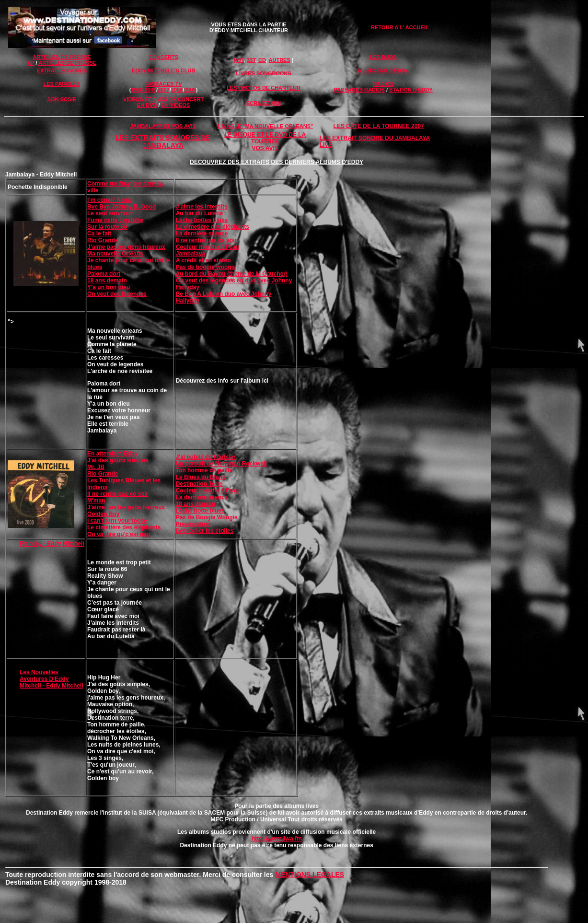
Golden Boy (103, 514)
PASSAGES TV (163, 84)
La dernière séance (202, 234)
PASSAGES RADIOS (359, 90)
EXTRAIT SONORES (62, 70)
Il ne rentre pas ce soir (206, 240)
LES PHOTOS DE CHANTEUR (264, 88)
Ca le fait (99, 234)
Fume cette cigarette (115, 220)
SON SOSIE (62, 99)
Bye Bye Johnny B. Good (121, 207)
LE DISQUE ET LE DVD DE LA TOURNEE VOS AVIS (265, 141)
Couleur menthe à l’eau (208, 247)
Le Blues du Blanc (201, 477)
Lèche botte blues (200, 511)
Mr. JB (96, 467)
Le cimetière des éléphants (213, 227)
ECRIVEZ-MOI (264, 103)
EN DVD (147, 105)
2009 (190, 90)
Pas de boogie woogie (206, 267)
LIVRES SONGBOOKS (264, 73)
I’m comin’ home (110, 200)
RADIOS (383, 84)
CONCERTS (163, 57)
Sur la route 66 (107, 227)
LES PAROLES (62, 84)
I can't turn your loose (117, 521)
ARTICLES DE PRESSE (62, 57)
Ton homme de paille (204, 470)
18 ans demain (107, 280)
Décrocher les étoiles (205, 531)
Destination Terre (199, 484)
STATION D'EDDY (411, 90)
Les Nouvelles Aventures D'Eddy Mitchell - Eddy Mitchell (52, 679)
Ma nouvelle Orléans (115, 254)
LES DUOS (383, 57)
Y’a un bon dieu (109, 287)
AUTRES (280, 60)
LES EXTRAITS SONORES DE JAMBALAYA (163, 141)
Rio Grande (103, 240)
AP (30, 63)
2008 (177, 90)
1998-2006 (144, 90)
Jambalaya (190, 254)
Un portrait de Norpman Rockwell (221, 464)
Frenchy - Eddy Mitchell (52, 544)
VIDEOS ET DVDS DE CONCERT (163, 99)
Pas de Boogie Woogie (207, 517)
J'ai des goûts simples (118, 460)
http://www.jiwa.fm (277, 839)
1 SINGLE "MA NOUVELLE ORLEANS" (265, 126)
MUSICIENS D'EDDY (383, 70)
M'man (96, 501)
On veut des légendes (117, 294)
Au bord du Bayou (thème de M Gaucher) (232, 274)
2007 (163, 90)
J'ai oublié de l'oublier (206, 457)
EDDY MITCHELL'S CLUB (164, 70)
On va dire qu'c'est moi (119, 534)
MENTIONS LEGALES (310, 875)
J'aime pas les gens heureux (126, 507)
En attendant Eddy (112, 454)
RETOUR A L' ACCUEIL (400, 27)
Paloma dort (104, 274)
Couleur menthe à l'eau (208, 491)
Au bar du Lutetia (200, 213)
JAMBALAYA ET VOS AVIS (163, 126)
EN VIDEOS (176, 105)
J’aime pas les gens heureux (126, 247)
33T (251, 60)
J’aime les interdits (202, 207)
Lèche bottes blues (202, 220)
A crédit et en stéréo (203, 260)
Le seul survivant (111, 213)
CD (262, 60)
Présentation (193, 524)
